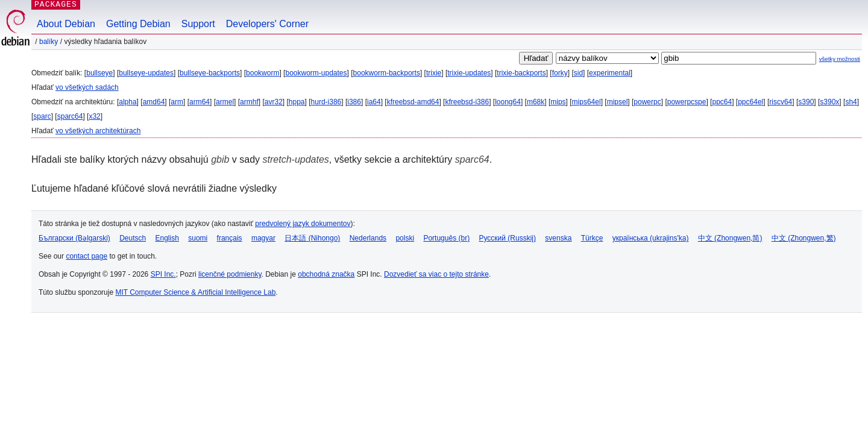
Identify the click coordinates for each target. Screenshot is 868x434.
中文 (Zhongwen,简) (730, 238)
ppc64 (722, 102)
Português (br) (446, 238)
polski (405, 238)
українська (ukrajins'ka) (651, 238)
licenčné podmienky (230, 274)
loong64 (508, 102)
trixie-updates (469, 73)
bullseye (99, 73)
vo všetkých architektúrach (98, 131)
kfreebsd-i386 (467, 102)
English (167, 238)
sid (578, 73)
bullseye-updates (146, 73)
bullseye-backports (210, 73)
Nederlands (368, 238)
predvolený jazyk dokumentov (303, 224)
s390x (829, 102)
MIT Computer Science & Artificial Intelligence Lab (195, 292)
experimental (610, 73)
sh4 (851, 102)
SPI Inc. (163, 274)
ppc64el (750, 102)
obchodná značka (326, 274)
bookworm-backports (387, 73)
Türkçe (592, 238)
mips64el (587, 102)
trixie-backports (521, 73)
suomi (198, 238)
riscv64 (781, 102)
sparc (42, 116)
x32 (94, 116)
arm (177, 102)
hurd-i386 (326, 102)
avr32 (274, 102)
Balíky (49, 42)
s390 (806, 102)
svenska (558, 238)
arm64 (200, 102)
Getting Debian (138, 24)
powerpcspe (687, 102)
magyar (263, 238)
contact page (86, 256)
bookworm (263, 73)
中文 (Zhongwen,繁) (804, 238)
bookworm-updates (316, 73)
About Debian (66, 24)
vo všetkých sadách (87, 87)
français (230, 238)
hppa (297, 102)
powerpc (647, 102)
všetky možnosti (840, 59)
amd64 (154, 102)
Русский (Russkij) (507, 238)
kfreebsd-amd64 (413, 102)
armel (225, 102)
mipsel (618, 102)
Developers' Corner (267, 24)
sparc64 (70, 116)
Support (198, 24)
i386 (354, 102)
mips (558, 102)
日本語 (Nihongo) (312, 238)
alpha (127, 102)
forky (560, 73)
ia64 (374, 102)
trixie (434, 73)
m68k (536, 102)
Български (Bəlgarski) (74, 238)
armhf (249, 102)
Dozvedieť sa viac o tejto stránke (436, 274)
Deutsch (133, 238)
